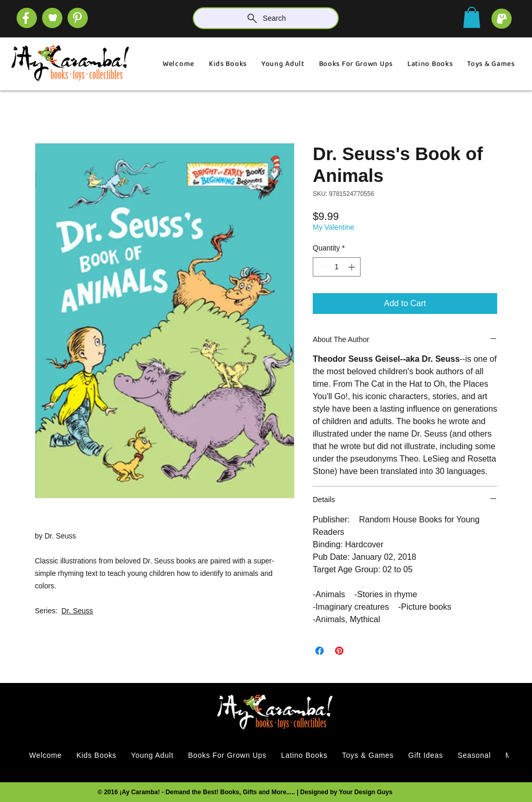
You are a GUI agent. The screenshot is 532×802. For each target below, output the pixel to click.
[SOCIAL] (78, 18)
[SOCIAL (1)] (52, 18)
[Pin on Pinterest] (339, 651)
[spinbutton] (337, 267)
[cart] (502, 18)
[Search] (266, 18)
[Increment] (353, 267)
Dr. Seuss (77, 611)
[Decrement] (321, 267)
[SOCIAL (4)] (27, 18)
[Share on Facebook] (320, 651)
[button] (472, 17)
